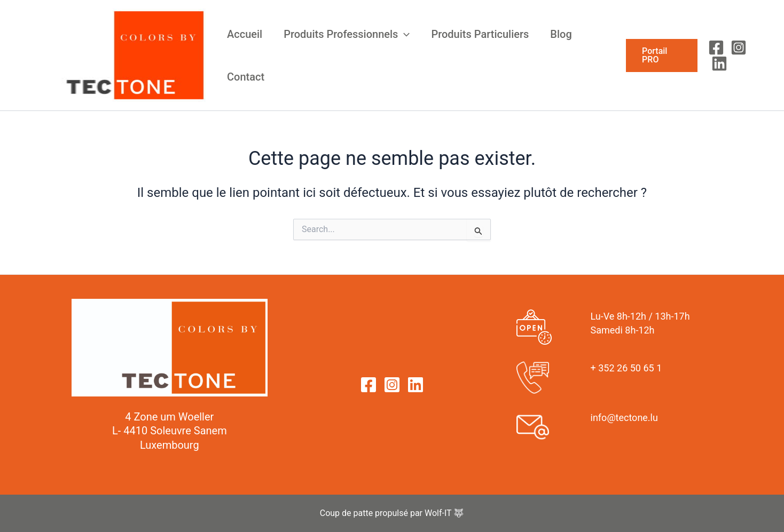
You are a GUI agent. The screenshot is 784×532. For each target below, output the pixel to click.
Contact (246, 77)
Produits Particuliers (480, 34)
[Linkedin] (719, 63)
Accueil (245, 34)
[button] (662, 55)
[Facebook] (716, 47)
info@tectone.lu (624, 418)
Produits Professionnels (347, 34)
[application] (404, 34)
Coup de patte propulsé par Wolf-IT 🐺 (392, 513)
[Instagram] (739, 47)
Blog (561, 34)
